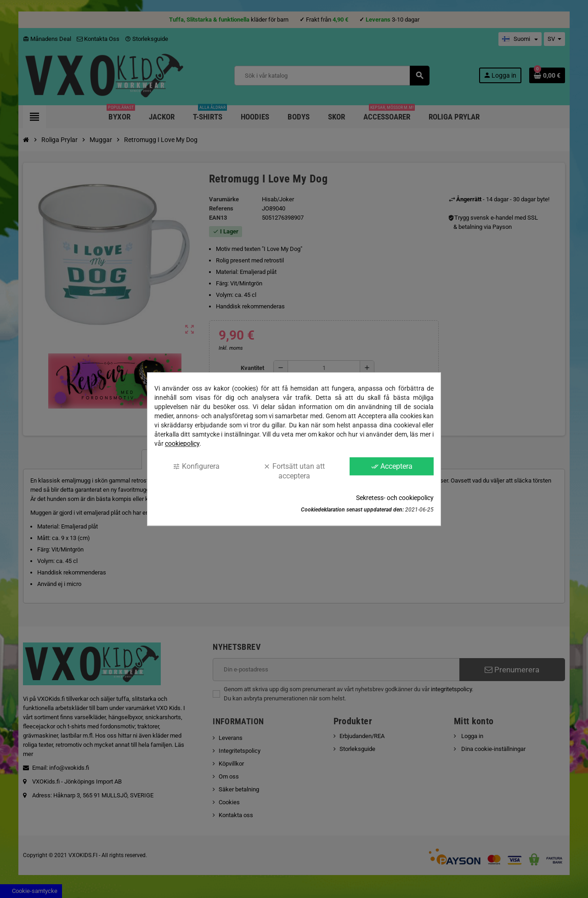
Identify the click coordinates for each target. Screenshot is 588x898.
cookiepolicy (182, 443)
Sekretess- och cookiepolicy (395, 498)
